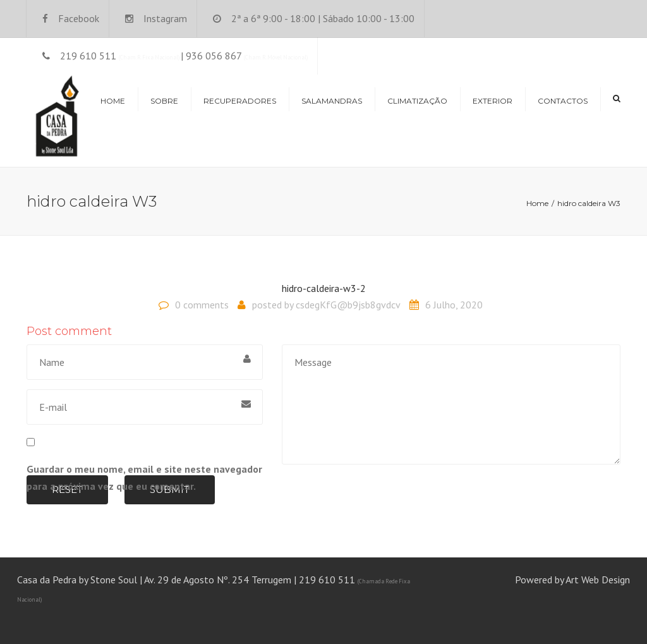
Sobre (164, 101)
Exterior (493, 101)
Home (113, 101)
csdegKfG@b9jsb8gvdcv (348, 305)
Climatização (417, 101)
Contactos (563, 101)
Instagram (165, 18)
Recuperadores (240, 101)
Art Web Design (598, 580)
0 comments (202, 305)
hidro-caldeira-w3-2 (324, 288)
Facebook (79, 18)
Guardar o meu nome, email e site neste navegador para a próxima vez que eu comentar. (144, 477)
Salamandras (332, 101)
